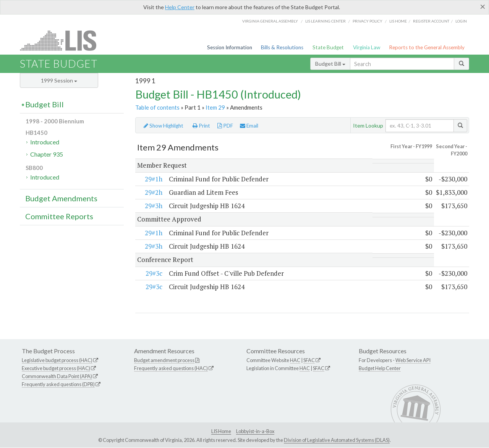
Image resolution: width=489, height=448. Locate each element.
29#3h (154, 206)
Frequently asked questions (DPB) (58, 384)
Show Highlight (164, 126)
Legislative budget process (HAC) (57, 361)
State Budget (328, 47)
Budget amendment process (164, 361)
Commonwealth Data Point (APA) (57, 376)
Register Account (431, 21)
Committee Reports (59, 216)
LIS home (398, 21)
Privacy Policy (368, 21)
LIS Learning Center (325, 21)
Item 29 (215, 107)
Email (249, 126)
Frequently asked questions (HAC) (171, 369)
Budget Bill (330, 64)
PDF (225, 126)
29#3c (154, 273)
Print (201, 126)
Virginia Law (367, 47)
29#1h (154, 179)
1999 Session (59, 80)
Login (461, 21)
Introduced (45, 142)
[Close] (483, 6)
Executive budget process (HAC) (56, 369)
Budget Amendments (61, 198)
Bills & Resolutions (282, 47)
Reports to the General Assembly (427, 47)
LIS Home (221, 431)
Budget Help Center (380, 369)
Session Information (230, 47)
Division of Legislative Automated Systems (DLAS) (337, 440)
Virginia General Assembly (270, 21)
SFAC (309, 361)
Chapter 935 (47, 154)
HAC (295, 361)
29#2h (154, 192)
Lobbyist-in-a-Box (255, 431)
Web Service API (413, 361)
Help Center (180, 7)
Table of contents (157, 107)
